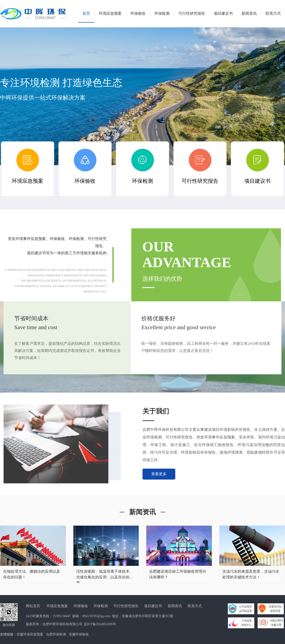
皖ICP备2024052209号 (100, 624)
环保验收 (81, 606)
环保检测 (101, 606)
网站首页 (33, 606)
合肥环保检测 (56, 634)
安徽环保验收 (79, 634)
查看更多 (159, 474)
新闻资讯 (175, 606)
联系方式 (195, 606)
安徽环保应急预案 (30, 634)
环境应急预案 (57, 606)
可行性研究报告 (126, 606)
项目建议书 (153, 606)
